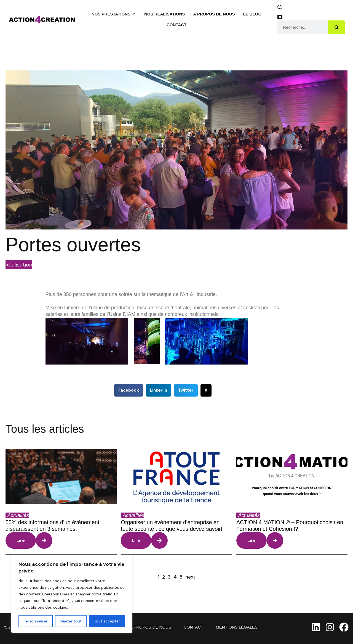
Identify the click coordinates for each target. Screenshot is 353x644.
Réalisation (19, 265)
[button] (282, 9)
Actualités (18, 515)
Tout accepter (107, 621)
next (190, 577)
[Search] (336, 27)
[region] (72, 594)
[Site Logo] (42, 19)
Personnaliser (35, 621)
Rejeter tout (71, 621)
